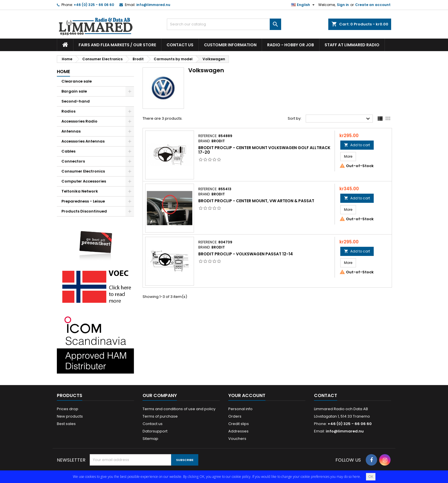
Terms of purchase (160, 416)
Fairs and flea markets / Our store (117, 45)
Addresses (238, 431)
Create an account (373, 5)
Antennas (71, 131)
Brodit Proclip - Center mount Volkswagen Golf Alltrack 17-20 (264, 150)
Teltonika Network (80, 191)
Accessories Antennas (83, 141)
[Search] (224, 24)
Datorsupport (155, 431)
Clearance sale (77, 81)
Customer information (230, 45)
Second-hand (76, 101)
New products (70, 416)
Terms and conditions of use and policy (179, 409)
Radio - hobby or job (291, 45)
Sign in (343, 5)
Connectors (73, 161)
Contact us (180, 45)
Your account (247, 395)
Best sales (66, 424)
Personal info (240, 409)
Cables (68, 151)
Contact (326, 395)
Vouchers (237, 439)
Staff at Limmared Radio (352, 45)
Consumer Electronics (83, 171)
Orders (235, 416)
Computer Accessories (84, 181)
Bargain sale (74, 91)
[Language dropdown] (304, 5)
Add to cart (357, 145)
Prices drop (68, 409)
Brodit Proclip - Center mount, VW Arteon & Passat (256, 201)
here (356, 477)
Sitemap (150, 439)
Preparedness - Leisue (83, 201)
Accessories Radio (79, 121)
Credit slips (239, 424)
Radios (68, 111)
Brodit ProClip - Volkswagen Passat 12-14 (246, 254)
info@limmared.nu (153, 5)
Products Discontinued (84, 211)
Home (63, 72)
